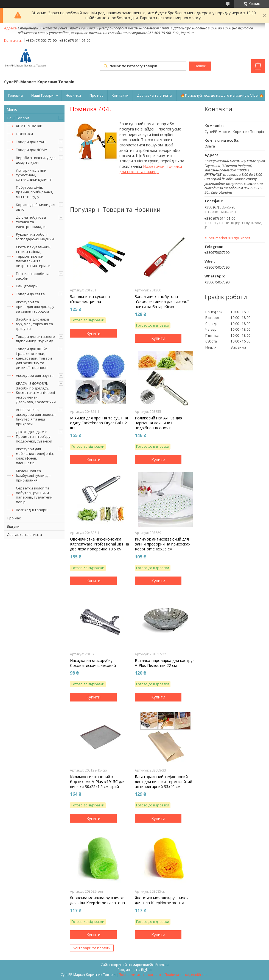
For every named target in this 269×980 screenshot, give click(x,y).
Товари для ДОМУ (31, 150)
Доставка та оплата (155, 95)
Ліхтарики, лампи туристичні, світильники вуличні (34, 175)
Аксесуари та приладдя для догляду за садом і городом (35, 307)
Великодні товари (32, 510)
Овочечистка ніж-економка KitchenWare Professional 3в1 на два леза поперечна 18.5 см (100, 544)
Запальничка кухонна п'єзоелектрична (90, 299)
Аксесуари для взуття (35, 375)
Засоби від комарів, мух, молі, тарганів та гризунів (34, 324)
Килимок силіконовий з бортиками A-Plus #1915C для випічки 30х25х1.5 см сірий (98, 782)
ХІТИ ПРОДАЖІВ (29, 126)
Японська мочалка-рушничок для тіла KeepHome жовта (162, 900)
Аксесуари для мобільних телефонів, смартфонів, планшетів (35, 456)
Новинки (73, 95)
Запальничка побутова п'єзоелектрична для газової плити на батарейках (162, 302)
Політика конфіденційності (187, 975)
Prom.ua (162, 965)
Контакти (120, 95)
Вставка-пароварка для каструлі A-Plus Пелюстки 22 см (165, 663)
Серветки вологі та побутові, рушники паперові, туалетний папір (34, 495)
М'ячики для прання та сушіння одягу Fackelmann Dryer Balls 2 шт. (99, 423)
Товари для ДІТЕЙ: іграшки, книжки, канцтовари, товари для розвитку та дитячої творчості (34, 358)
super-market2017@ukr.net (227, 238)
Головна (16, 95)
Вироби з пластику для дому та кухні (36, 160)
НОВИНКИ (24, 134)
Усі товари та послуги (92, 948)
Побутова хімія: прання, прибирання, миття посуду (34, 192)
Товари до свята (30, 294)
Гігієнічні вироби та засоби (33, 276)
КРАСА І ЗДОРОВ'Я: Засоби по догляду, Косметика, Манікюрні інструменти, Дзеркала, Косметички (36, 393)
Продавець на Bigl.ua (134, 970)
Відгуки (13, 526)
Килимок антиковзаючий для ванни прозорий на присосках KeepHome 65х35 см (162, 544)
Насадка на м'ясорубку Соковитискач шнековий (93, 663)
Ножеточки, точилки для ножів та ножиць (151, 169)
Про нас (96, 95)
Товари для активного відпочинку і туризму (35, 339)
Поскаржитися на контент (140, 975)
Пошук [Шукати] (200, 66)
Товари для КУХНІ (31, 142)
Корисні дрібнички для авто (36, 207)
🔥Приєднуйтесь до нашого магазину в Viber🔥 (222, 95)
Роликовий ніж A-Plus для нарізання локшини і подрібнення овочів (159, 423)
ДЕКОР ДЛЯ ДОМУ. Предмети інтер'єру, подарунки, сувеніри (34, 436)
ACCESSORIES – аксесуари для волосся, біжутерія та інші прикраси (36, 417)
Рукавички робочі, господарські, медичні (35, 237)
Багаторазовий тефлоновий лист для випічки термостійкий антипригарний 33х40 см (163, 782)
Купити (93, 333)
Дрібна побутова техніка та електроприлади (31, 222)
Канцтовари (27, 286)
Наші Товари (42, 95)
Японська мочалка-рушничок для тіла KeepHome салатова (97, 900)
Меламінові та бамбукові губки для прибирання (34, 475)
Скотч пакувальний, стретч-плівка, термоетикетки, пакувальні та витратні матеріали (34, 256)
